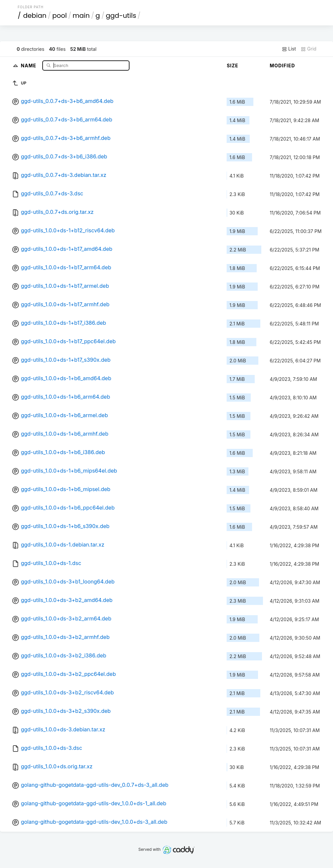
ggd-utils (121, 16)
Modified (282, 66)
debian (35, 16)
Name (29, 65)
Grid (309, 49)
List (289, 49)
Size (232, 66)
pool (59, 16)
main (81, 16)
